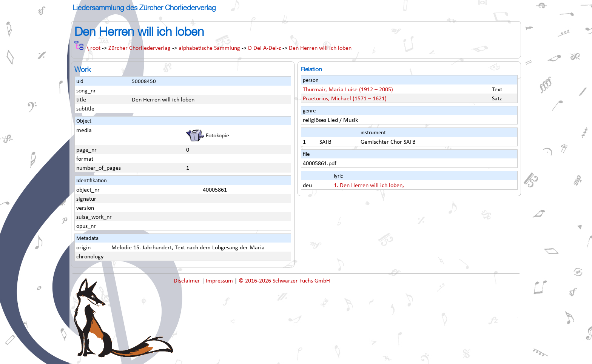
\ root (93, 48)
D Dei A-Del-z (264, 48)
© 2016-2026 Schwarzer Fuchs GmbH (284, 281)
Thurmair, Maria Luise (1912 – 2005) (348, 90)
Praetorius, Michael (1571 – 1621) (345, 99)
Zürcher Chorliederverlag (140, 48)
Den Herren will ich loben (320, 48)
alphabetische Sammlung (209, 48)
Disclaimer (188, 281)
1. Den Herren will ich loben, (369, 186)
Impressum (220, 281)
